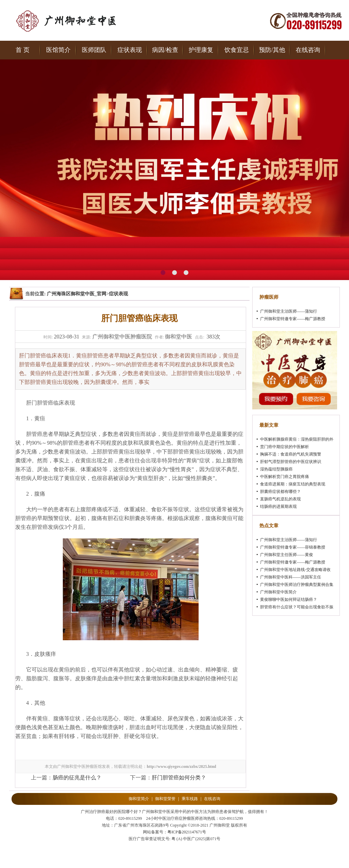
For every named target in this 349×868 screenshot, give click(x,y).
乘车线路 (190, 799)
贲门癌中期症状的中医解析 (284, 447)
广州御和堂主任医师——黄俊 (287, 555)
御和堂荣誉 (165, 799)
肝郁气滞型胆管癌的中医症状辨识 (291, 462)
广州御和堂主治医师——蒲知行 (289, 311)
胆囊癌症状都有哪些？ (280, 492)
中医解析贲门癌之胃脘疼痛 (284, 477)
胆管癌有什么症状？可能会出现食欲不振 (297, 607)
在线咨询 (308, 50)
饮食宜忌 (237, 50)
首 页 (23, 50)
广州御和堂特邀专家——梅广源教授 (293, 319)
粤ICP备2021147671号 (187, 832)
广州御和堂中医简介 (278, 592)
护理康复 (201, 50)
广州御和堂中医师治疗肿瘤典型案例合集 (297, 585)
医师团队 (94, 50)
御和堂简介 (139, 799)
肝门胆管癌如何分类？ (179, 778)
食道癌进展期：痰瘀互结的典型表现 (293, 484)
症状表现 (130, 50)
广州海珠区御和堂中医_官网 (77, 294)
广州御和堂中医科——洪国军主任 (291, 577)
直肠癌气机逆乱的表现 (280, 499)
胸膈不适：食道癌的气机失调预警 (291, 454)
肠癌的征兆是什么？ (77, 778)
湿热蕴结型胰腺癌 (276, 469)
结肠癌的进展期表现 (278, 506)
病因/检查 (165, 50)
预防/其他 (272, 50)
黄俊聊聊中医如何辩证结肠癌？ (289, 599)
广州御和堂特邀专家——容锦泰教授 (293, 547)
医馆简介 (58, 50)
